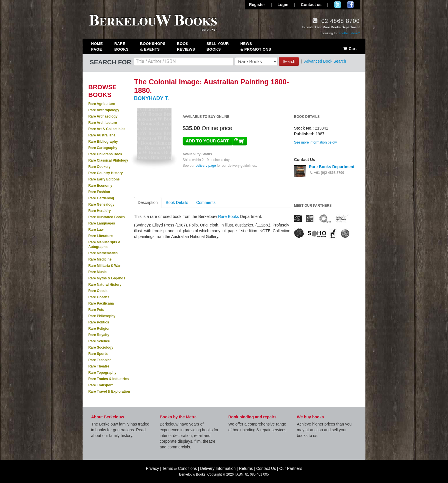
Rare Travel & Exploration (109, 391)
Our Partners (291, 468)
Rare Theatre (99, 366)
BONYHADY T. (151, 98)
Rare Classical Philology (108, 160)
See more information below (315, 142)
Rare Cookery (99, 167)
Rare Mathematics (103, 253)
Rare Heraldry (100, 211)
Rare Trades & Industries (108, 379)
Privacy (152, 468)
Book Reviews (186, 46)
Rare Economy (100, 186)
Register (257, 5)
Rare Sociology (101, 347)
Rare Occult (98, 291)
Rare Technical (100, 360)
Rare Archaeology (103, 116)
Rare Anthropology (104, 110)
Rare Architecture (103, 123)
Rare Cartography (103, 148)
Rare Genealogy (101, 204)
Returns (246, 468)
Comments (206, 202)
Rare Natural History (105, 285)
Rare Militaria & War (104, 266)
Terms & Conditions (180, 468)
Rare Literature (100, 236)
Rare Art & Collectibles (107, 129)
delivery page (206, 166)
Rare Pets (96, 310)
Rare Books (121, 46)
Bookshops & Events (153, 46)
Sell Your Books (218, 46)
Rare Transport (100, 385)
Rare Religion (99, 329)
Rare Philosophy (102, 316)
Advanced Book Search (325, 61)
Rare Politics (99, 322)
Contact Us (266, 468)
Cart (350, 49)
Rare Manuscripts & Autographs (104, 245)
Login (283, 5)
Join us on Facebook (350, 5)
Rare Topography (102, 373)
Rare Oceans (99, 297)
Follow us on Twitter (338, 5)
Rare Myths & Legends (107, 278)
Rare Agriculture (102, 104)
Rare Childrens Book (105, 154)
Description (148, 202)
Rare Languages (102, 223)
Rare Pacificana (101, 303)
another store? (349, 33)
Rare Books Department (332, 167)
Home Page (97, 46)
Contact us (311, 5)
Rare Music (97, 272)
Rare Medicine (100, 259)
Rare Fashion (99, 192)
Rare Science (99, 341)
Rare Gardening (101, 198)
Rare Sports (98, 354)
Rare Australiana (102, 135)
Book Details (177, 202)
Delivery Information (218, 468)
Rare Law (96, 230)
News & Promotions (256, 46)
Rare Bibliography (103, 142)
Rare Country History (106, 173)
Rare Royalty (99, 335)
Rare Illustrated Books (106, 217)
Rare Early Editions (104, 179)
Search (289, 61)
